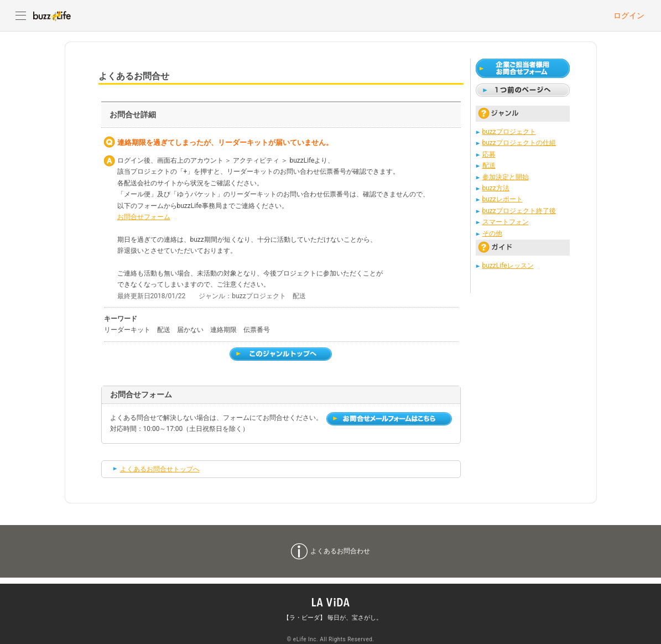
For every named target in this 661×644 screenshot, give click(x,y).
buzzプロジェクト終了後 (519, 211)
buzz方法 (496, 188)
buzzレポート (503, 199)
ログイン (629, 15)
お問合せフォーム (144, 217)
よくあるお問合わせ (340, 551)
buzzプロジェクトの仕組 (519, 143)
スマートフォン (506, 222)
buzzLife (52, 15)
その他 (492, 233)
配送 (489, 165)
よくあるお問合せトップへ (160, 469)
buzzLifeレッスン (508, 266)
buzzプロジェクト (509, 132)
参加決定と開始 (506, 177)
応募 (489, 154)
